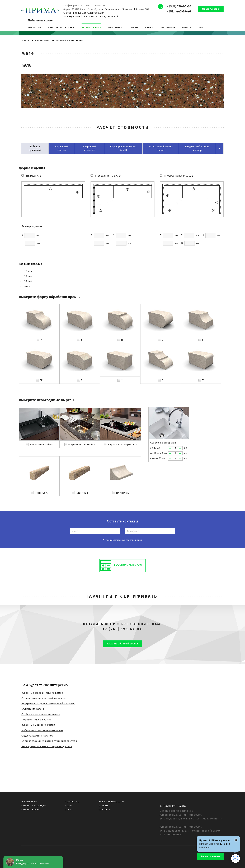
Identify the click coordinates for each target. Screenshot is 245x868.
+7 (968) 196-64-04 (122, 629)
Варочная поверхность (122, 445)
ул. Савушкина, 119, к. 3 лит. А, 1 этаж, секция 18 (91, 16)
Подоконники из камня (36, 720)
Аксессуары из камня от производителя (47, 746)
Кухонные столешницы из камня (42, 693)
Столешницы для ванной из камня (44, 698)
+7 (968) (178, 6)
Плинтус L (122, 493)
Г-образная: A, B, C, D (108, 176)
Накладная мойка (41, 445)
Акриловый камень (65, 41)
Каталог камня (42, 41)
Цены (68, 810)
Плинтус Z (82, 493)
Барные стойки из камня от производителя (49, 741)
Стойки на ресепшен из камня (41, 714)
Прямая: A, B (34, 176)
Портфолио (72, 802)
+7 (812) (178, 11)
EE (41, 380)
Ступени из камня (33, 709)
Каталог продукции (34, 806)
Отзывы (103, 806)
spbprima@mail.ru (181, 811)
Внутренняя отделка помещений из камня (48, 704)
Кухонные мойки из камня (38, 725)
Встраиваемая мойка (82, 445)
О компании (29, 802)
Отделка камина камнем (37, 736)
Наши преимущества (112, 802)
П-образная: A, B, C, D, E (179, 176)
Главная (25, 41)
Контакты (105, 810)
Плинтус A (41, 493)
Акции (69, 806)
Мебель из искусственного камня (42, 730)
